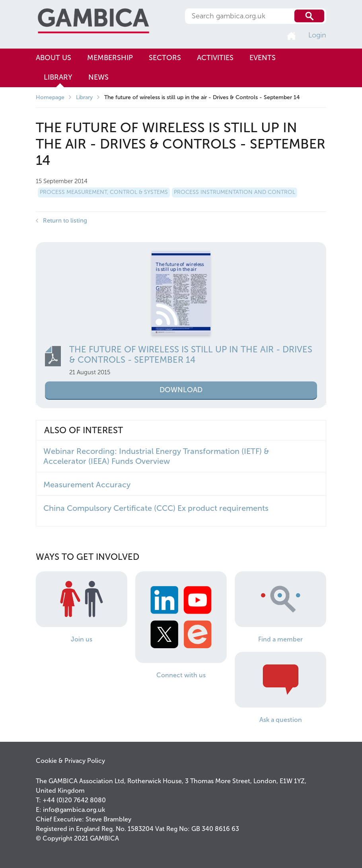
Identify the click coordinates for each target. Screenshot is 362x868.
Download (181, 390)
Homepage (50, 97)
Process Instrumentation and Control (235, 192)
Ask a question (281, 720)
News (98, 77)
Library (58, 77)
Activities (215, 58)
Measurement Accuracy (87, 485)
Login (317, 35)
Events (263, 58)
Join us (82, 639)
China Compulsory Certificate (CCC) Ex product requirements (156, 508)
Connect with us (181, 675)
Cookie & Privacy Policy (70, 761)
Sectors (165, 58)
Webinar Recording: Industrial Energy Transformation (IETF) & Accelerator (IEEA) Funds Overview (156, 456)
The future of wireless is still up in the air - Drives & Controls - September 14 (191, 355)
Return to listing (65, 221)
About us (54, 58)
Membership (110, 58)
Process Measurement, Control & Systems (104, 192)
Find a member (280, 639)
